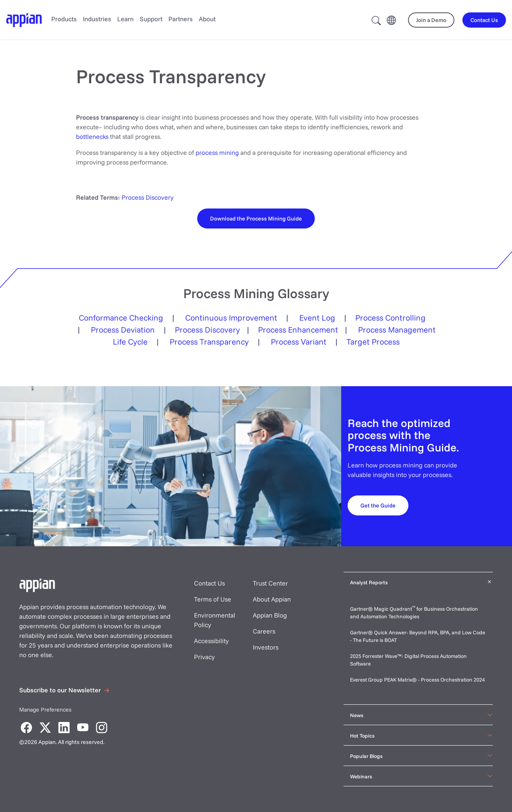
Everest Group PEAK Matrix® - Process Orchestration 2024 (417, 680)
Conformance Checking (121, 318)
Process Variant (299, 342)
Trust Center (270, 583)
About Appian (272, 599)
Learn (125, 19)
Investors (266, 647)
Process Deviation (123, 330)
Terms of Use (213, 599)
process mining (217, 152)
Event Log (317, 318)
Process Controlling (390, 318)
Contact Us (209, 583)
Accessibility (211, 641)
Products (64, 19)
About (207, 19)
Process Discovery (148, 197)
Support (151, 19)
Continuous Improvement (231, 318)
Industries (97, 19)
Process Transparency (209, 342)
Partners (181, 19)
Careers (264, 631)
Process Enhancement (298, 330)
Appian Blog (270, 615)
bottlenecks (92, 136)
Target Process (373, 342)
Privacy (204, 657)
